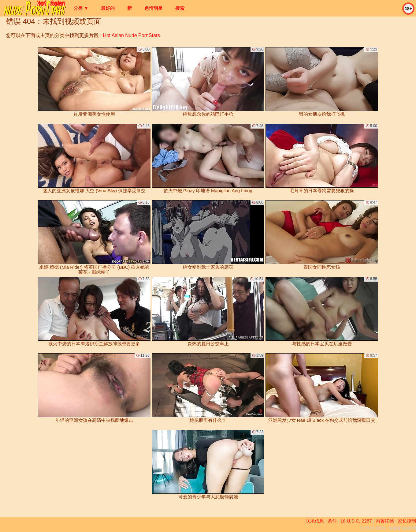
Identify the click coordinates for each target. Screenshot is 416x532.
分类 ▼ (81, 8)
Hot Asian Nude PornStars (131, 35)
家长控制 (407, 521)
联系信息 (315, 521)
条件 (332, 521)
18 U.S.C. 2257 (356, 521)
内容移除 (385, 521)
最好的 (108, 8)
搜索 (180, 8)
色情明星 (154, 8)
